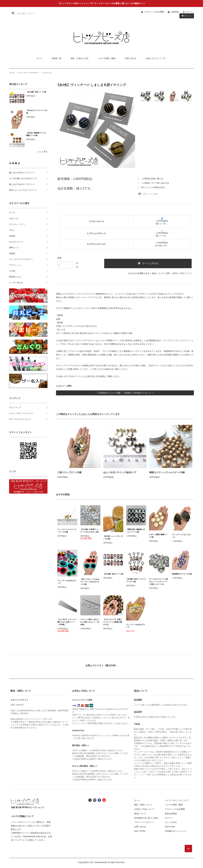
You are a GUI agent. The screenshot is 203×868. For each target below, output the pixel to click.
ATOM (143, 831)
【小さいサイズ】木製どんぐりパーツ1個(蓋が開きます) (113, 622)
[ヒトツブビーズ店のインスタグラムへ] (95, 800)
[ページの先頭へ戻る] (188, 849)
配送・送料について (143, 805)
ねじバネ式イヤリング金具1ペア (120, 472)
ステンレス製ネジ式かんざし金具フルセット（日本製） (90, 622)
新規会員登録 (171, 814)
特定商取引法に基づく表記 (146, 818)
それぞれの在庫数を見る (139, 273)
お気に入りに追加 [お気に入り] (148, 194)
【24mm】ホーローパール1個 (37, 112)
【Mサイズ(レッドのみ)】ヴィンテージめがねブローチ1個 (90, 582)
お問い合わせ (130, 58)
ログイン (190, 12)
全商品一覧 (56, 58)
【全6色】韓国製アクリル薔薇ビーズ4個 (36, 134)
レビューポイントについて (177, 800)
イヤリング (47, 73)
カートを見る (171, 822)
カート (186, 16)
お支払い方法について (144, 809)
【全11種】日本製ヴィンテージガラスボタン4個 (90, 531)
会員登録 (175, 12)
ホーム (39, 58)
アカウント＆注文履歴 (154, 12)
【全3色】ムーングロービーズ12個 (113, 538)
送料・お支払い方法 (79, 58)
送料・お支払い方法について (179, 273)
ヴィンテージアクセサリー (29, 73)
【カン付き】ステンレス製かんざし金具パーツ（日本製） (67, 622)
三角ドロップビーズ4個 (69, 472)
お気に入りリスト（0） (156, 58)
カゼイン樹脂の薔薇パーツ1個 (158, 536)
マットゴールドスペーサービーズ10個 (67, 531)
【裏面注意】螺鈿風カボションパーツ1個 (135, 531)
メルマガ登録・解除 (106, 58)
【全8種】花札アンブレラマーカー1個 (136, 580)
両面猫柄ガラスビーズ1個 (182, 574)
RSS (136, 831)
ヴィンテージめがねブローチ (67, 582)
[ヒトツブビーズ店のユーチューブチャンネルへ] (104, 800)
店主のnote (170, 827)
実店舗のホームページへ (176, 831)
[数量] (66, 265)
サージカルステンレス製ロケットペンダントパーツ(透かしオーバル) (158, 582)
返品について (158, 273)
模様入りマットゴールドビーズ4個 (167, 472)
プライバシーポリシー (144, 822)
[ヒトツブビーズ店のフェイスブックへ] (99, 800)
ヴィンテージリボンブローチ (181, 536)
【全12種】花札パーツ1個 (36, 92)
